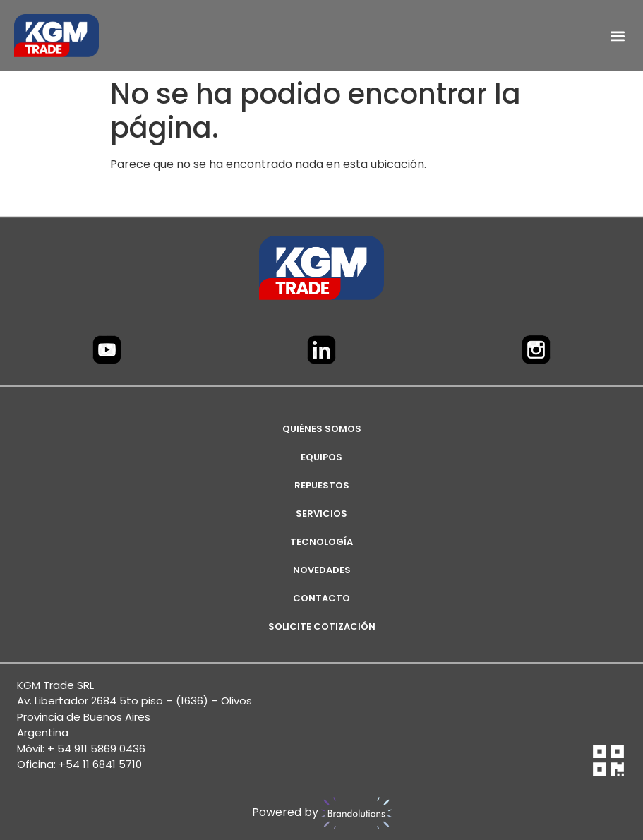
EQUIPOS (321, 457)
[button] (617, 36)
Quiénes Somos (322, 429)
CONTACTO (321, 598)
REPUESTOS (322, 485)
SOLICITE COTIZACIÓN (322, 626)
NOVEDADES (322, 570)
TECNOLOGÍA (321, 542)
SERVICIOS (321, 514)
